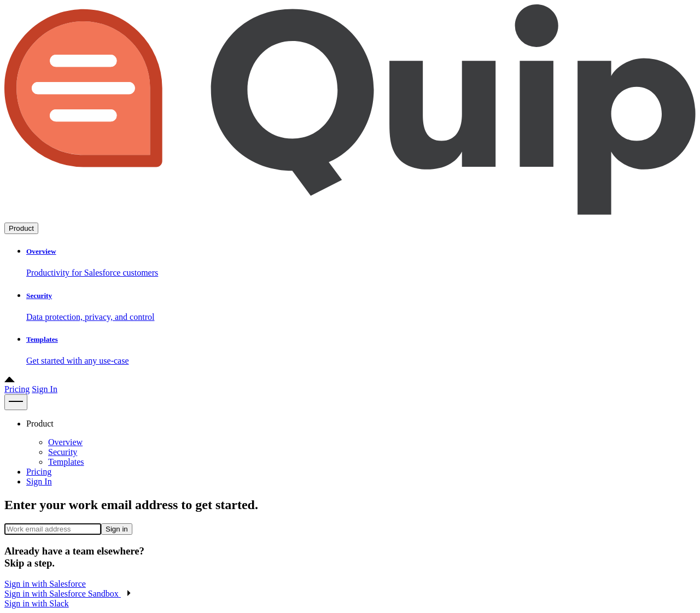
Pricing (17, 389)
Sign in (117, 529)
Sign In (45, 389)
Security (63, 452)
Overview (65, 442)
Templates (66, 462)
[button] (68, 594)
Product (21, 228)
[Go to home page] (350, 217)
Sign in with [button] (45, 584)
